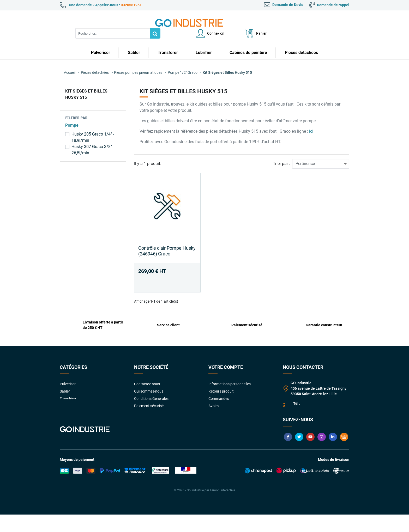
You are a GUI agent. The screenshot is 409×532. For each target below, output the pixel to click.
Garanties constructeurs (154, 403)
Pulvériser (68, 374)
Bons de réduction (223, 410)
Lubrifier (67, 395)
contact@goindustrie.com (314, 414)
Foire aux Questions (150, 410)
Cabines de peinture (76, 403)
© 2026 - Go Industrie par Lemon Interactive (204, 508)
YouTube (310, 454)
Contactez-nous (147, 374)
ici (311, 121)
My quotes (217, 417)
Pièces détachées (74, 410)
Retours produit (221, 381)
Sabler (65, 381)
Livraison (142, 417)
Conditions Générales (151, 388)
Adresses (216, 403)
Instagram (322, 454)
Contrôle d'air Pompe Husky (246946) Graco (167, 240)
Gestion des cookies (224, 425)
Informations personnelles (230, 374)
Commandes (219, 388)
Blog (344, 454)
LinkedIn (333, 454)
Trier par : (281, 153)
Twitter (299, 454)
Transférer (68, 388)
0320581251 (131, 5)
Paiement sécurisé (149, 395)
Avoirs (213, 395)
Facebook (288, 454)
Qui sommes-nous (149, 381)
